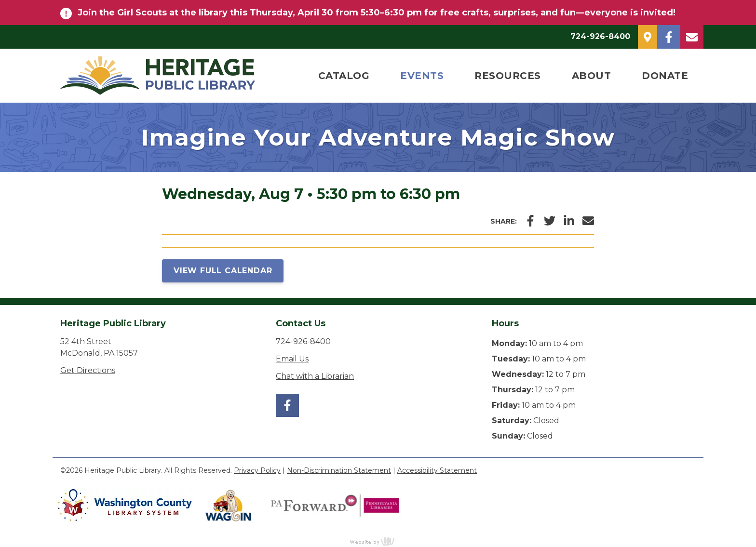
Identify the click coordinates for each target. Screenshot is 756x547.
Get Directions (88, 370)
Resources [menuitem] (508, 76)
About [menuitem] (592, 76)
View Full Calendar (223, 271)
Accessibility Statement (437, 470)
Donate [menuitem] (665, 76)
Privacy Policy (257, 470)
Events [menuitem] (422, 76)
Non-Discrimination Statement (339, 470)
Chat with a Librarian (315, 376)
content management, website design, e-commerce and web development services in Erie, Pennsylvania (378, 541)
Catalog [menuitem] (344, 76)
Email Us (292, 359)
